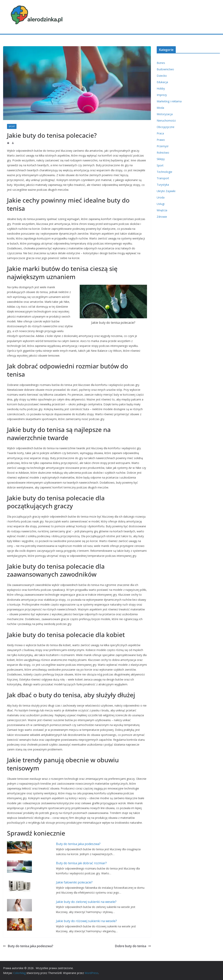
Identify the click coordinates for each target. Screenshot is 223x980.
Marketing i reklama (169, 101)
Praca (160, 133)
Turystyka (163, 185)
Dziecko (162, 76)
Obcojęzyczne (166, 127)
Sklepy (161, 159)
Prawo (161, 140)
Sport (12, 126)
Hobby (161, 88)
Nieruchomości (166, 121)
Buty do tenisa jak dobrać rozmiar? (81, 863)
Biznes (161, 63)
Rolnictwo (163, 153)
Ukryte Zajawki (166, 191)
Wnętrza (162, 210)
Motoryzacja (165, 114)
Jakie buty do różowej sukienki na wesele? (86, 921)
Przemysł (163, 146)
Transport (163, 178)
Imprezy (162, 95)
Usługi (161, 204)
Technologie (164, 172)
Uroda (161, 197)
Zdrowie (162, 217)
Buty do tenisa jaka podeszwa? (78, 844)
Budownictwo (165, 69)
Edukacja (162, 82)
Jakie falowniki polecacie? (74, 882)
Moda (160, 108)
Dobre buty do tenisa (133, 946)
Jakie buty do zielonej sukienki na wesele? (86, 902)
